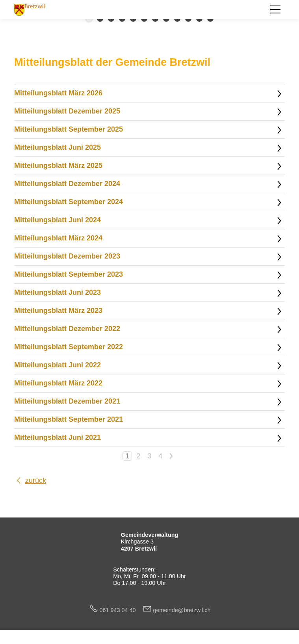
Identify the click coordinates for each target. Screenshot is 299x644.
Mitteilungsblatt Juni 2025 (58, 147)
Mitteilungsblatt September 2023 (69, 274)
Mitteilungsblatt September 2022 (69, 347)
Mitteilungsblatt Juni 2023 (58, 292)
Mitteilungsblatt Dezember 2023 (67, 256)
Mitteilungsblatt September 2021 (69, 419)
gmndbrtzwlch (182, 610)
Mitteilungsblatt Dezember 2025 (67, 111)
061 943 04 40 (121, 610)
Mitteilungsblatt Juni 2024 (58, 220)
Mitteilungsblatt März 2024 (58, 238)
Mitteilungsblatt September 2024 (69, 202)
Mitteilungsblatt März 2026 (58, 93)
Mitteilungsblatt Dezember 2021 (67, 401)
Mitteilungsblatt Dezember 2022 (67, 329)
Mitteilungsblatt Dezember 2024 (67, 184)
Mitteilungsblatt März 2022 (58, 383)
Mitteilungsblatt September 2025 (69, 129)
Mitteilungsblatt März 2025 (58, 166)
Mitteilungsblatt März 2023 (58, 311)
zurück (36, 480)
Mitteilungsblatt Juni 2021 (58, 437)
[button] (275, 9)
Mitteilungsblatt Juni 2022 (58, 365)
